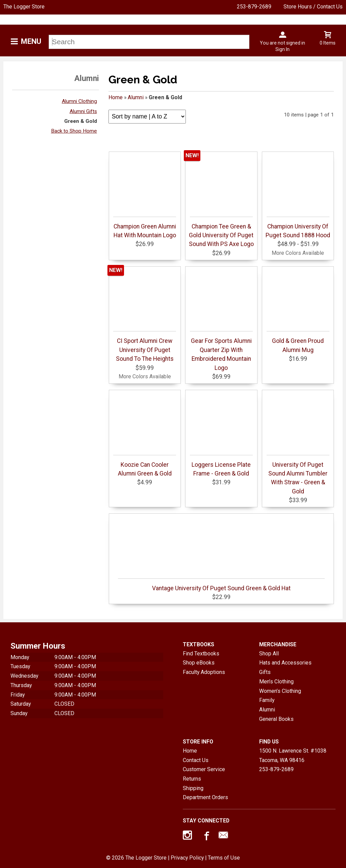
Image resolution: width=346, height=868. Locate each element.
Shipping (193, 788)
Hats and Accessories (285, 663)
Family (267, 700)
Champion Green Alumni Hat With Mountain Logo (145, 228)
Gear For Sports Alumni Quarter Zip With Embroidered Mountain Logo (221, 351)
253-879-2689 (254, 7)
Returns (192, 779)
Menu (31, 41)
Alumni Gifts (83, 111)
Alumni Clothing (79, 101)
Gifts (265, 672)
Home (116, 97)
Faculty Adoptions (204, 672)
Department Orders (205, 797)
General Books (276, 719)
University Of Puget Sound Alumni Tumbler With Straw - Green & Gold (298, 475)
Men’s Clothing (276, 682)
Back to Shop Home (74, 131)
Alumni (136, 97)
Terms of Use (224, 858)
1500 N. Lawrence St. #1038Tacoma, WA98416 (293, 755)
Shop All (269, 654)
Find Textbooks (201, 654)
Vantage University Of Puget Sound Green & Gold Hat (221, 585)
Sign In (282, 49)
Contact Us (196, 760)
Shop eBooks (199, 663)
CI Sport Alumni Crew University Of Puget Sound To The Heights (145, 347)
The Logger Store (24, 7)
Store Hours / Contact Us (313, 7)
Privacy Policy (187, 858)
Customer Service (204, 769)
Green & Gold (81, 121)
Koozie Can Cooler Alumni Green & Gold (145, 466)
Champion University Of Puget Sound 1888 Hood (298, 228)
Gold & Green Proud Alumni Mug (298, 342)
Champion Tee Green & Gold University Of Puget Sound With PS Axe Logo (221, 232)
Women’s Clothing (280, 691)
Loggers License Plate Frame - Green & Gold (221, 466)
